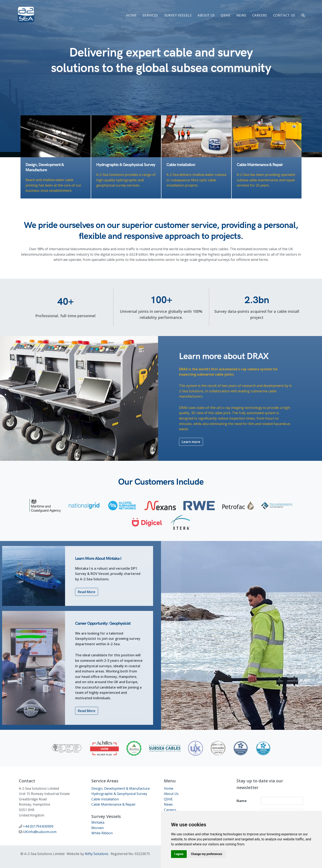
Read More (70, 592)
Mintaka (98, 822)
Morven (98, 828)
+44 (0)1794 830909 (38, 826)
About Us (171, 794)
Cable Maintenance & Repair (114, 804)
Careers (170, 810)
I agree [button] (179, 854)
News (168, 804)
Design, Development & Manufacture (121, 788)
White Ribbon (102, 833)
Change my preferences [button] (206, 854)
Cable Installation (105, 799)
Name (242, 801)
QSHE (168, 799)
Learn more (191, 474)
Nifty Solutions (97, 854)
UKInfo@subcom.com (40, 832)
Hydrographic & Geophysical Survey (119, 794)
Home (169, 788)
